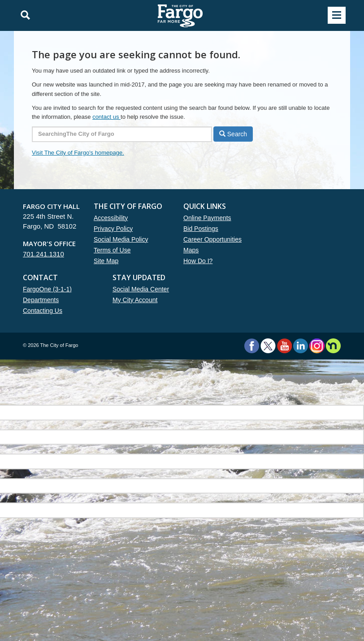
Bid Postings (201, 229)
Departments (41, 300)
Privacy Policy (113, 229)
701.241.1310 (43, 254)
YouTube (284, 346)
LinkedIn (301, 346)
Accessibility (111, 218)
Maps (191, 250)
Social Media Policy (121, 239)
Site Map (106, 261)
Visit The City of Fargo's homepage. (78, 153)
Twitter (268, 346)
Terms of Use (112, 250)
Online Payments (207, 218)
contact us (106, 117)
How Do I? (198, 261)
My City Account (135, 300)
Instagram (317, 346)
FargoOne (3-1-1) (47, 289)
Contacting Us (43, 311)
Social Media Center (141, 289)
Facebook (252, 346)
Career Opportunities (212, 239)
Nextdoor (333, 346)
